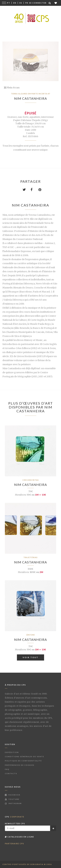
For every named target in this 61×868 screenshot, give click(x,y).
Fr (27, 3)
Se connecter (38, 3)
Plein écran (12, 88)
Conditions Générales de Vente (24, 757)
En (15, 3)
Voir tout (30, 657)
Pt (9, 3)
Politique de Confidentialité (23, 761)
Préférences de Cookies (20, 765)
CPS (15, 817)
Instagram (13, 803)
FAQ (7, 769)
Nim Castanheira (31, 98)
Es (21, 3)
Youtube (12, 799)
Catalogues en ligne (19, 837)
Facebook (13, 795)
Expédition (12, 752)
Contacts (11, 773)
